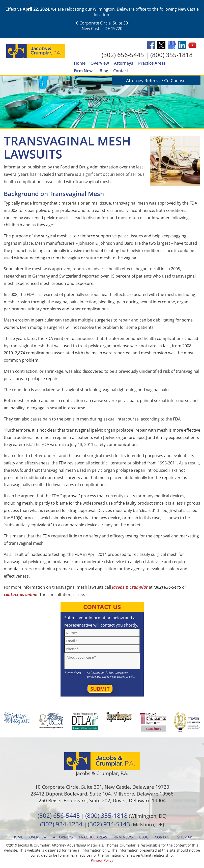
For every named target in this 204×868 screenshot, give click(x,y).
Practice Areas (152, 63)
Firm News (84, 71)
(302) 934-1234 (61, 824)
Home (80, 63)
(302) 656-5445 (123, 55)
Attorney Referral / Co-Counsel (156, 80)
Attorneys (124, 63)
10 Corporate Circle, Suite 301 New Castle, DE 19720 (102, 26)
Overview (100, 63)
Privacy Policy (102, 860)
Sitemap (185, 837)
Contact (121, 71)
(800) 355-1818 (171, 55)
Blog (104, 71)
